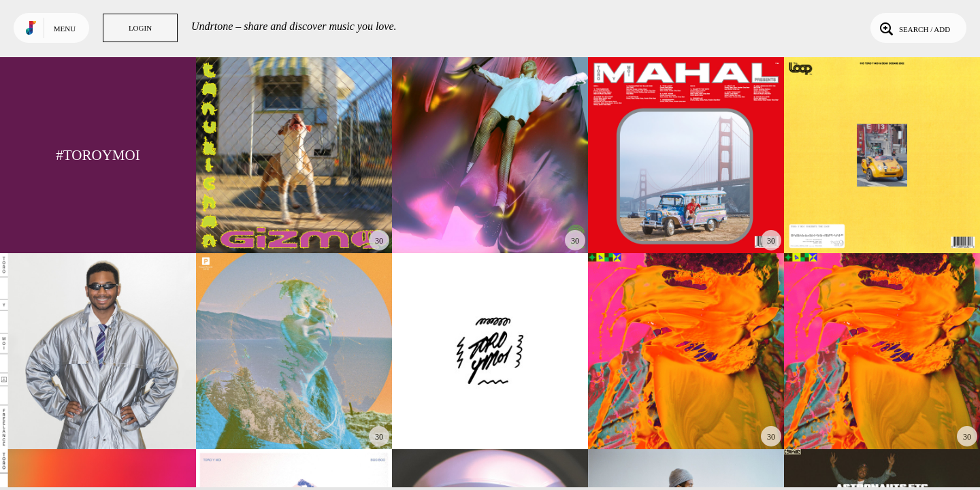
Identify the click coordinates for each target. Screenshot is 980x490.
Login (140, 28)
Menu (65, 29)
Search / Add (914, 28)
